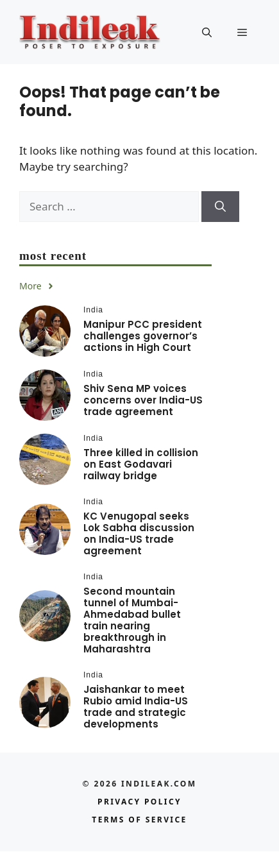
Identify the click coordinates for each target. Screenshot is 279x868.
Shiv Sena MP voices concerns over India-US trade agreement (143, 400)
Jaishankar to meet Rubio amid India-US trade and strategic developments (136, 707)
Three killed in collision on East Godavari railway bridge (141, 464)
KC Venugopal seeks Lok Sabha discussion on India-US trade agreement (139, 533)
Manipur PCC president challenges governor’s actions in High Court (143, 336)
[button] (207, 32)
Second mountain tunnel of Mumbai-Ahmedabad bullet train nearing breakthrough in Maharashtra (132, 620)
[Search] (220, 207)
